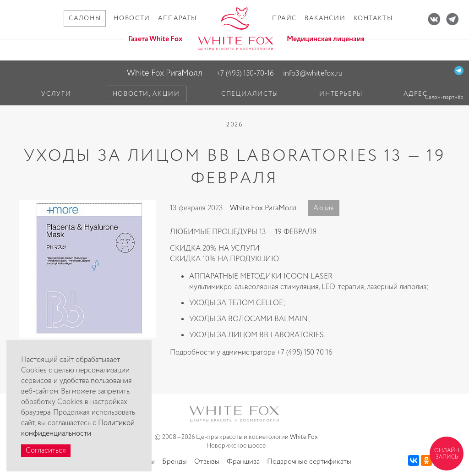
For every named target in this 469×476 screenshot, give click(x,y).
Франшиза (243, 462)
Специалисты (250, 94)
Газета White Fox (155, 39)
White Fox (304, 437)
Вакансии (325, 18)
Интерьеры (341, 94)
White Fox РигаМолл (165, 73)
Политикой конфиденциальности (78, 428)
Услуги (56, 94)
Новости (132, 18)
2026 (234, 125)
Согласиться (46, 451)
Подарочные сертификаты (309, 462)
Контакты (373, 18)
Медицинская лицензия (326, 39)
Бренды (175, 462)
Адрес (415, 94)
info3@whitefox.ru (313, 74)
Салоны (85, 18)
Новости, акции (146, 94)
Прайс (284, 18)
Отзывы (207, 462)
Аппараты (177, 18)
